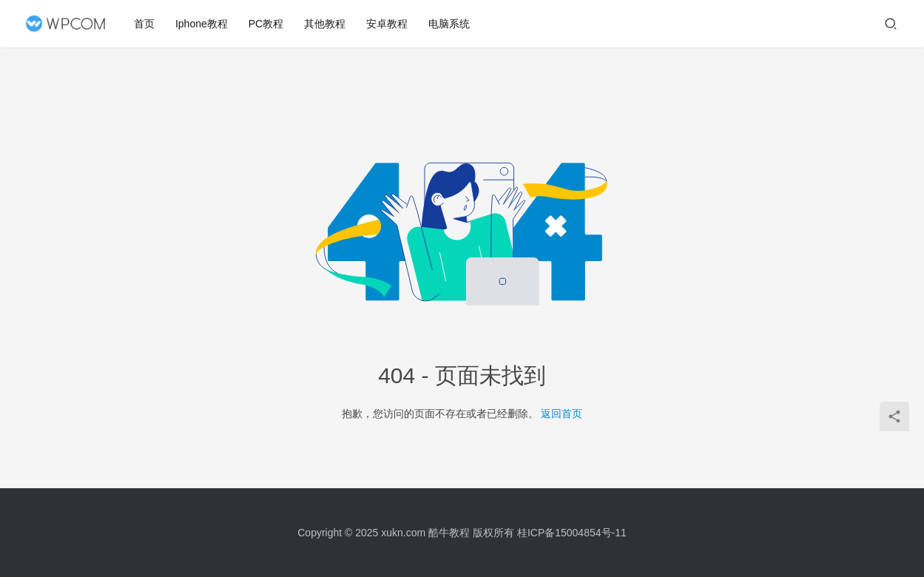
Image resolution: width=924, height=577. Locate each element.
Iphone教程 (202, 24)
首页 (145, 24)
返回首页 (562, 414)
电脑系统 (450, 24)
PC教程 (267, 24)
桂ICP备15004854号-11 (572, 533)
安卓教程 (388, 24)
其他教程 (326, 24)
